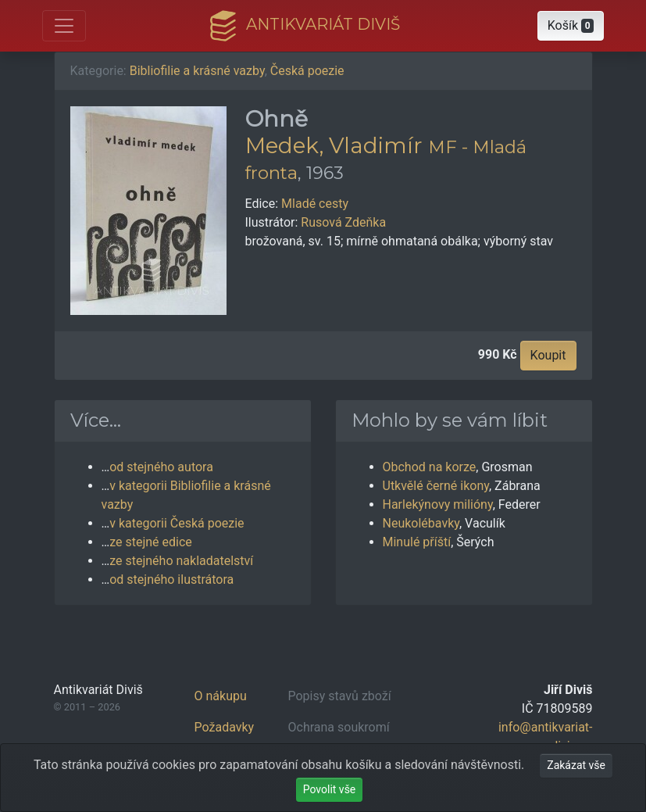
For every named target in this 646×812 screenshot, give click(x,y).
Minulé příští (417, 542)
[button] (571, 26)
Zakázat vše (576, 765)
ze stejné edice (151, 542)
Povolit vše (330, 789)
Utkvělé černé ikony (436, 486)
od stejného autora (161, 467)
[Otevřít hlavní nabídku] (64, 26)
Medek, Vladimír (334, 145)
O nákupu (221, 696)
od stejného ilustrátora (171, 579)
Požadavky (225, 727)
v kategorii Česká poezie (177, 523)
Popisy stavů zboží (340, 696)
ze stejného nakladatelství (181, 561)
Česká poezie (307, 71)
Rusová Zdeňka (343, 222)
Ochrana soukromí (339, 727)
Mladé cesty (315, 204)
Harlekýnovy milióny (438, 504)
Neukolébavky (421, 523)
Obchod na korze (430, 467)
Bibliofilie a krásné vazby (197, 71)
